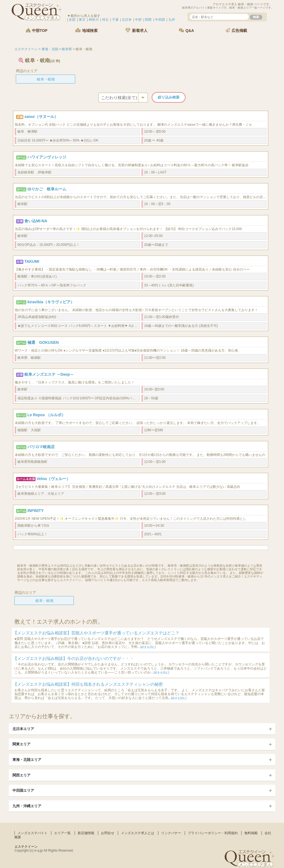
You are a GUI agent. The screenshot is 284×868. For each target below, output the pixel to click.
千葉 (115, 20)
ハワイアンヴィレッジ (47, 157)
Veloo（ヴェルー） (53, 479)
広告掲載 (236, 30)
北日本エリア (23, 729)
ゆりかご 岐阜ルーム (47, 189)
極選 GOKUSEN (43, 342)
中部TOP (37, 30)
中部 (138, 20)
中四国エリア (23, 790)
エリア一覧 (62, 833)
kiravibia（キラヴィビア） (51, 302)
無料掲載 (251, 833)
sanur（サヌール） (41, 117)
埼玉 (105, 20)
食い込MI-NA (36, 221)
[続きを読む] (148, 647)
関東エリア (21, 744)
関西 (148, 20)
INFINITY (35, 511)
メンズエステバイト (32, 833)
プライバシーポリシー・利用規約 (213, 833)
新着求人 (136, 30)
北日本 (127, 20)
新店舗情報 (86, 833)
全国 (72, 20)
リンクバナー (171, 833)
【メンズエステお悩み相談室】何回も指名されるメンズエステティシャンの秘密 (88, 684)
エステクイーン (26, 847)
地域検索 (87, 30)
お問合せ (108, 833)
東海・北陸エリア (27, 760)
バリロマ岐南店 (41, 447)
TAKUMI (32, 261)
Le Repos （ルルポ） (46, 415)
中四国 (160, 20)
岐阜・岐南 (46, 79)
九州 (172, 20)
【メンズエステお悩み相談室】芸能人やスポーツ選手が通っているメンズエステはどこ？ (96, 633)
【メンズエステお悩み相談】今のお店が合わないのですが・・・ (73, 658)
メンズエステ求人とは (138, 833)
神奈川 (94, 20)
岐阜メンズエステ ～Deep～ (49, 374)
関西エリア (21, 775)
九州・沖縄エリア (27, 806)
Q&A (187, 30)
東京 (82, 20)
